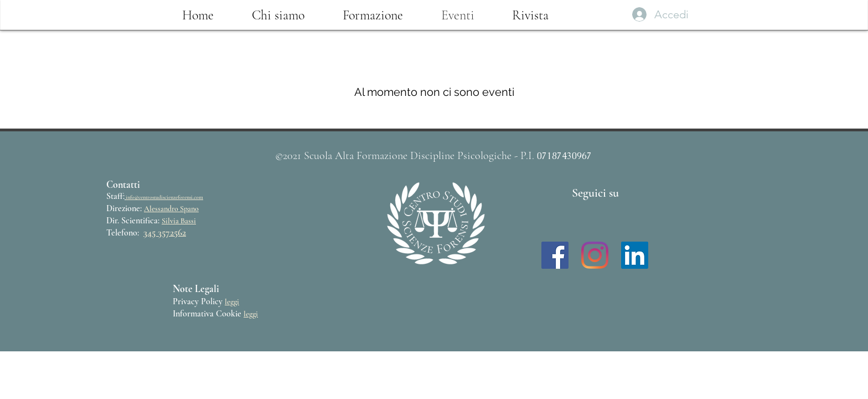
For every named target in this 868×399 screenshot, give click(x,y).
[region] (437, 225)
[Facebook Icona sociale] (555, 255)
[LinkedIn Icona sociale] (635, 255)
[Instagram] (595, 255)
